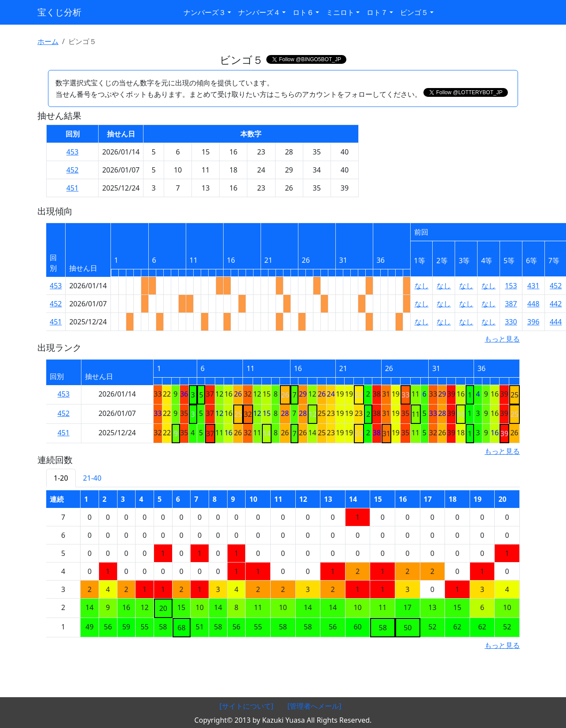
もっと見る (502, 339)
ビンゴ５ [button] (414, 12)
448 (533, 304)
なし (422, 286)
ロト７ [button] (377, 12)
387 (511, 304)
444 (556, 322)
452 (72, 170)
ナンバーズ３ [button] (205, 12)
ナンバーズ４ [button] (259, 12)
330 (511, 322)
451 (72, 188)
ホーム (48, 41)
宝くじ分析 (59, 12)
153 (511, 286)
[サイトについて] (246, 706)
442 (556, 304)
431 (533, 286)
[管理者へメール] (314, 706)
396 (533, 322)
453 (72, 152)
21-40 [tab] (92, 478)
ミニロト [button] (340, 12)
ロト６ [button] (303, 12)
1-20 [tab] (61, 478)
